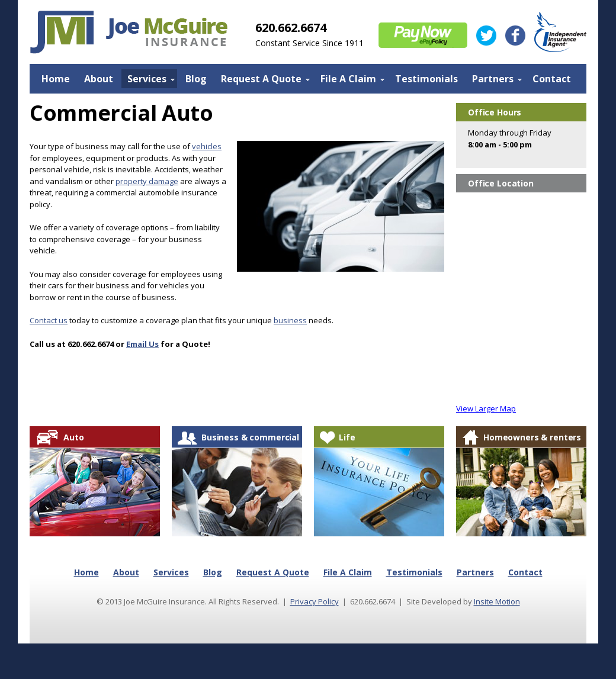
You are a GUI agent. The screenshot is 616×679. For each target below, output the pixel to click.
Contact (552, 79)
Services (148, 80)
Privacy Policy (315, 601)
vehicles (207, 146)
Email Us (142, 344)
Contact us (49, 320)
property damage (147, 181)
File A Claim (349, 80)
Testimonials (426, 79)
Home (56, 79)
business (290, 320)
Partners (494, 80)
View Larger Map (486, 408)
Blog (196, 79)
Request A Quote (262, 80)
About (99, 79)
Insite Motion (497, 601)
